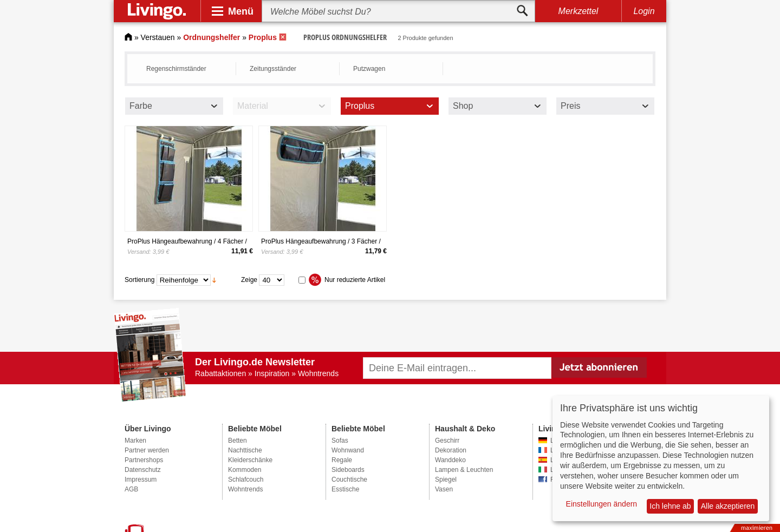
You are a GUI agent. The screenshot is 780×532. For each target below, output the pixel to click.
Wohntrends (245, 489)
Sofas (340, 441)
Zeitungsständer (273, 69)
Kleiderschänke (250, 460)
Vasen (444, 489)
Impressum (141, 480)
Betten (238, 441)
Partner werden (147, 450)
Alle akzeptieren (728, 506)
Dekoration (451, 450)
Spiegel (446, 480)
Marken (135, 441)
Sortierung (139, 280)
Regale (342, 460)
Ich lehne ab (670, 506)
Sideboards (348, 470)
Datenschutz (143, 470)
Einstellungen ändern (602, 504)
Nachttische (245, 450)
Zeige (249, 280)
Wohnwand (348, 450)
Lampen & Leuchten (464, 470)
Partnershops (144, 460)
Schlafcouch (246, 480)
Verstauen (158, 37)
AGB (131, 489)
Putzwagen (369, 69)
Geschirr (447, 441)
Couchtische (349, 480)
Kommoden (245, 470)
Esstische (345, 489)
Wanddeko (450, 460)
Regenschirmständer (176, 69)
